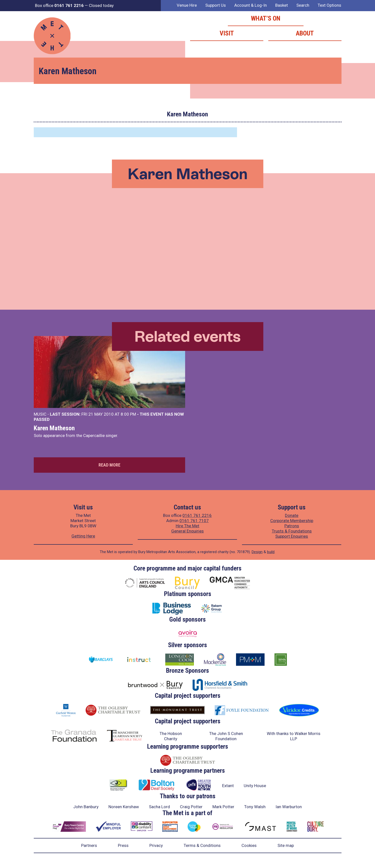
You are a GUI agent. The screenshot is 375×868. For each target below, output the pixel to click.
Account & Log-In (251, 5)
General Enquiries (187, 531)
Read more (109, 465)
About (305, 33)
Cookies (249, 845)
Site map (286, 845)
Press (123, 845)
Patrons (292, 526)
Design (257, 552)
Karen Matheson (54, 428)
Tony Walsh (255, 807)
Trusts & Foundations (292, 531)
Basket (282, 5)
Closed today (101, 5)
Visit (227, 33)
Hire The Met (187, 526)
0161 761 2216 (197, 515)
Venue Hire (187, 5)
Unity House (255, 786)
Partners (89, 845)
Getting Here (83, 536)
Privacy (156, 845)
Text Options (329, 5)
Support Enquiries (292, 536)
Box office (59, 5)
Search (303, 5)
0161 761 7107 (194, 521)
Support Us (216, 5)
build (271, 552)
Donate (292, 515)
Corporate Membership (292, 521)
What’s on (266, 18)
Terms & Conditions (202, 845)
